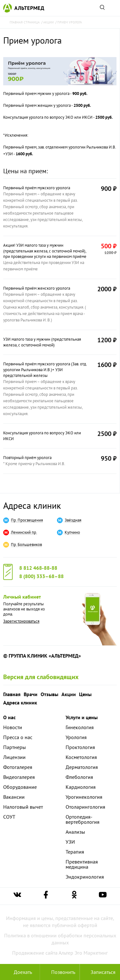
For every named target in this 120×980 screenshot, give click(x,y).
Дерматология (82, 767)
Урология (76, 737)
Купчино (72, 533)
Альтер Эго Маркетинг (83, 953)
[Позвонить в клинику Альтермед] (60, 972)
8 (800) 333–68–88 (41, 576)
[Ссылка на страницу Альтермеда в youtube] (103, 896)
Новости (13, 727)
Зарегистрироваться (21, 621)
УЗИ (70, 842)
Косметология (81, 757)
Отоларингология (85, 807)
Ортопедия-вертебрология (83, 819)
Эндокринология (85, 877)
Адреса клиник (32, 505)
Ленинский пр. (24, 533)
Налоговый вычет (23, 807)
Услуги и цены (82, 717)
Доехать (20, 972)
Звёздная (73, 520)
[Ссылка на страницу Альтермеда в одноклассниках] (74, 896)
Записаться (100, 972)
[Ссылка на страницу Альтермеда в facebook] (46, 896)
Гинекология (80, 727)
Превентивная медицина (82, 864)
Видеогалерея (19, 777)
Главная (12, 694)
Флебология (79, 777)
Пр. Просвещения (27, 520)
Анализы (75, 832)
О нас (9, 717)
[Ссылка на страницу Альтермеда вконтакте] (17, 896)
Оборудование (20, 787)
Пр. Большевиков (26, 545)
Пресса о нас (18, 737)
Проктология (80, 747)
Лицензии (14, 757)
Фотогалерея (18, 767)
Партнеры (15, 747)
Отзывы (49, 694)
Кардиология (81, 787)
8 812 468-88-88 (38, 568)
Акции (69, 694)
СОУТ (9, 817)
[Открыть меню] (113, 8)
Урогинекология (84, 797)
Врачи (31, 694)
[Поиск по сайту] (102, 8)
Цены (85, 694)
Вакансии (14, 797)
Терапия (75, 852)
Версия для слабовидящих (41, 677)
